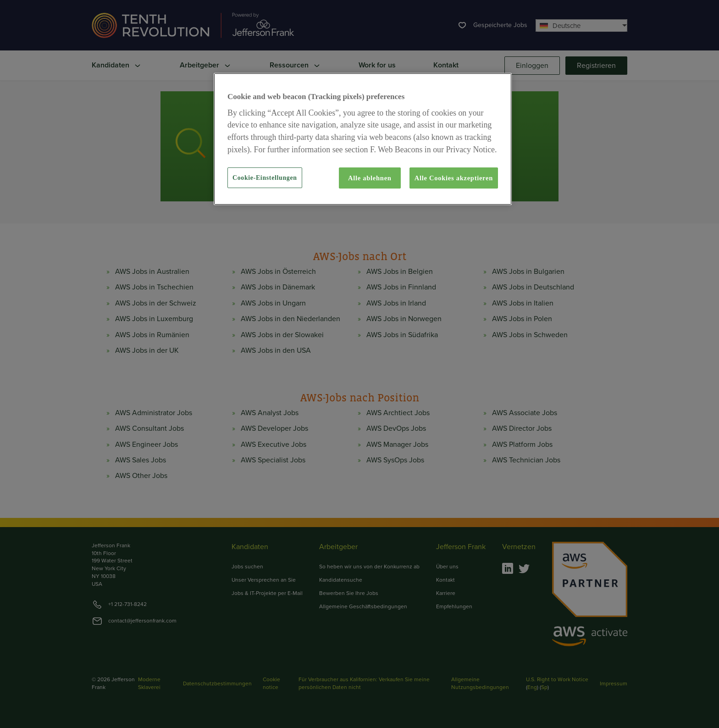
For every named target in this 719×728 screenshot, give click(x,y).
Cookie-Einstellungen (265, 178)
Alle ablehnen (370, 178)
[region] (363, 139)
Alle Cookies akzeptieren (454, 178)
